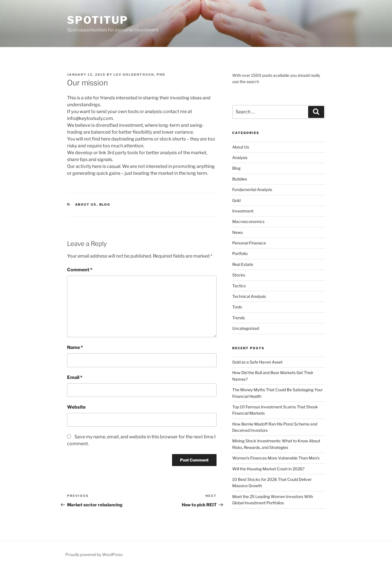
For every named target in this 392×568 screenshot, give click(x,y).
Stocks (239, 275)
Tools (237, 307)
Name (75, 347)
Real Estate (243, 264)
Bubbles (240, 179)
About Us (86, 204)
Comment (80, 270)
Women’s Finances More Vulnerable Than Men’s (276, 458)
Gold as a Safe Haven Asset (257, 362)
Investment (243, 211)
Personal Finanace (249, 243)
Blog (105, 204)
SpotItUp (98, 20)
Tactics (239, 286)
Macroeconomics (248, 221)
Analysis (240, 157)
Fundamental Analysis (252, 189)
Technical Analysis (249, 296)
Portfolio (240, 253)
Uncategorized (246, 328)
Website (76, 407)
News (238, 232)
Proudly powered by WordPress (94, 554)
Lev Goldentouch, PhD (139, 75)
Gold (236, 200)
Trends (239, 318)
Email (75, 377)
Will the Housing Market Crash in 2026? (268, 469)
